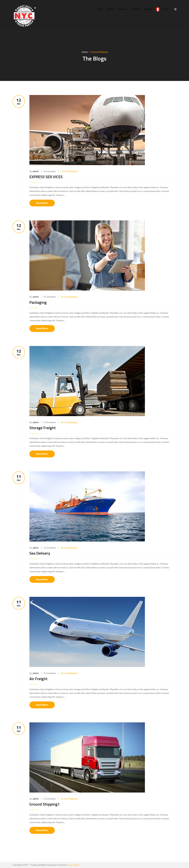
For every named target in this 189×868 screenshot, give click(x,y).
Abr (19, 101)
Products (123, 9)
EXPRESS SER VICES (46, 177)
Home (100, 9)
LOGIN (162, 9)
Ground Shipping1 (45, 804)
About (110, 9)
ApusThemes (73, 865)
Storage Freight (43, 428)
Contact (136, 9)
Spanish (148, 9)
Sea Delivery (40, 553)
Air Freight (38, 679)
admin (35, 171)
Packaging (38, 302)
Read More (42, 203)
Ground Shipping (69, 171)
